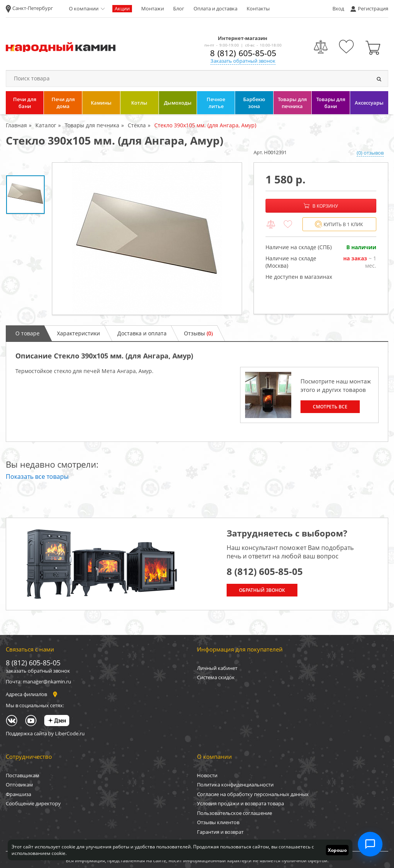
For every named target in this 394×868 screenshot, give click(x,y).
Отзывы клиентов (218, 822)
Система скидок (216, 677)
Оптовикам (19, 785)
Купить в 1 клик (339, 224)
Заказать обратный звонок (243, 61)
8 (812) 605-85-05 (243, 53)
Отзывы (198, 333)
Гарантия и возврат (220, 832)
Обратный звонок (262, 590)
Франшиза (18, 794)
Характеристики (78, 333)
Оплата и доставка (215, 8)
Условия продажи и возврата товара (240, 803)
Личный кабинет (217, 668)
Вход (338, 8)
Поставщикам (23, 775)
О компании (84, 8)
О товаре (28, 333)
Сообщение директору (33, 803)
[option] (147, 239)
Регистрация (373, 8)
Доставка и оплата (142, 333)
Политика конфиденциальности (235, 785)
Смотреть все (330, 407)
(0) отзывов (370, 153)
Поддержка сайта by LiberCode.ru (45, 733)
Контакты (258, 8)
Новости (207, 775)
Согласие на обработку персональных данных (253, 794)
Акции (122, 8)
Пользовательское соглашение (235, 813)
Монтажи (153, 8)
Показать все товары (37, 476)
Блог (179, 8)
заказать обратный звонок (38, 671)
